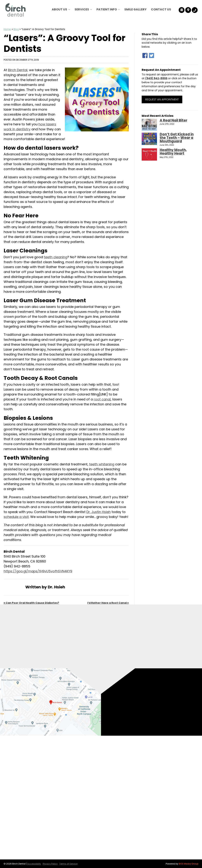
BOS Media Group (189, 864)
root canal (102, 399)
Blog (16, 29)
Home (7, 29)
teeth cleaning (56, 257)
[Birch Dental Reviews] (182, 10)
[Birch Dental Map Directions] (188, 10)
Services (82, 9)
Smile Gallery (135, 9)
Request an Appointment (162, 99)
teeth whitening (102, 464)
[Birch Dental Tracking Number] (195, 10)
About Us (59, 9)
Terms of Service (68, 864)
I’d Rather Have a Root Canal (107, 603)
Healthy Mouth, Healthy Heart (173, 152)
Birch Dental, (18, 70)
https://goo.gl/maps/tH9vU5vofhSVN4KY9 (38, 571)
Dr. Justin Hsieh (99, 512)
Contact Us (161, 9)
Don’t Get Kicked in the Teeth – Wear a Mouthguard (177, 138)
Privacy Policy (50, 864)
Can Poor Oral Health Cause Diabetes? (32, 603)
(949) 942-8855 (156, 78)
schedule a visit (16, 517)
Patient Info (107, 9)
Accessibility (34, 864)
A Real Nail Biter (173, 120)
